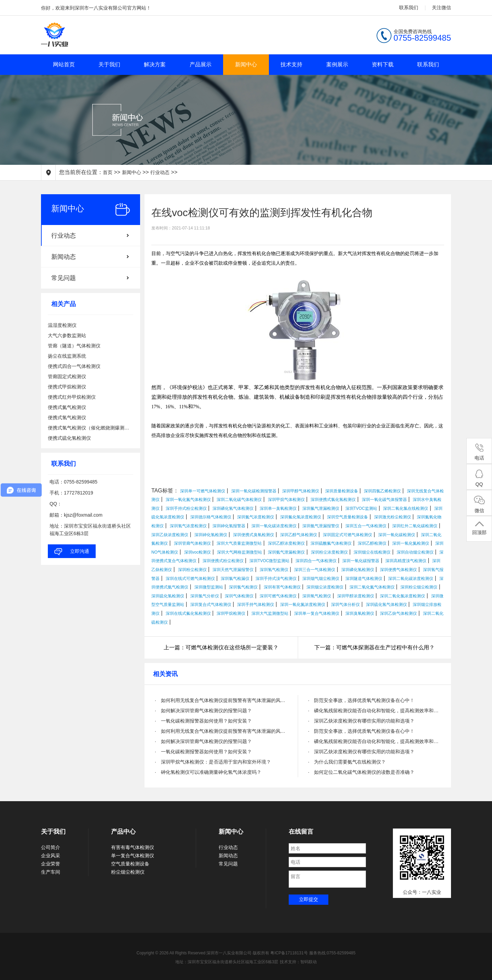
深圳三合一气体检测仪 (315, 570)
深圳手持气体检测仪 (256, 605)
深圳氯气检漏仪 (235, 579)
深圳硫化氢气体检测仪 (386, 605)
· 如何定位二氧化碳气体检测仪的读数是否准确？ (361, 772)
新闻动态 (64, 257)
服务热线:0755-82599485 (332, 953)
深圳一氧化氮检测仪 (411, 543)
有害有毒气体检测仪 (133, 847)
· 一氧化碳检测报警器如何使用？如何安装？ (203, 721)
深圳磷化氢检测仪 (358, 570)
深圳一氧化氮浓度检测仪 (303, 605)
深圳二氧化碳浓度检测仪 (411, 579)
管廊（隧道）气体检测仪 (74, 346)
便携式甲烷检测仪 (67, 387)
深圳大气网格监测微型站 (240, 552)
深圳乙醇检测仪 (372, 543)
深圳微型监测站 (209, 587)
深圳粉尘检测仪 (192, 570)
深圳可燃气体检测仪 (278, 596)
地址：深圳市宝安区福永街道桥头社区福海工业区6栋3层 (227, 962)
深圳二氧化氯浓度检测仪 (402, 596)
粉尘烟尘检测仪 (128, 872)
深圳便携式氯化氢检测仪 (333, 500)
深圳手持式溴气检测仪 (276, 579)
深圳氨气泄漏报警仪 (321, 526)
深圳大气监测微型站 (270, 613)
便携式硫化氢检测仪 (69, 438)
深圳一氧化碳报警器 (361, 561)
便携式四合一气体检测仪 (74, 366)
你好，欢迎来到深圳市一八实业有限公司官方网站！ (96, 8)
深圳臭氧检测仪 (360, 613)
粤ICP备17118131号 (289, 953)
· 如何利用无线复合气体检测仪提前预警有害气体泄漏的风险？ (221, 700)
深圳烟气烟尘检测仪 (321, 579)
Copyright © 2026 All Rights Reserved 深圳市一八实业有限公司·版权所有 (204, 953)
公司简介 (51, 847)
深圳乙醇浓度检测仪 (286, 543)
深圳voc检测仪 (198, 552)
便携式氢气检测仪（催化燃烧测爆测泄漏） (91, 428)
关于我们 (109, 64)
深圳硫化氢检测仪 (168, 596)
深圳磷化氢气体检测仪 (233, 508)
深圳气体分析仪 (345, 605)
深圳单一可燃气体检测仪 (203, 491)
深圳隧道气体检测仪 (364, 579)
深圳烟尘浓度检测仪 (325, 587)
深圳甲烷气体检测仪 (286, 500)
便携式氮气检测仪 (67, 407)
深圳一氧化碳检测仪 (397, 535)
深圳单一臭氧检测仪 (278, 508)
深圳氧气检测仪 (317, 596)
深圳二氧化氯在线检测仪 (406, 508)
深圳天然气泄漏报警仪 (233, 570)
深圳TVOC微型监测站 (269, 561)
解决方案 (155, 64)
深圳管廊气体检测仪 (192, 543)
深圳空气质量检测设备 (347, 517)
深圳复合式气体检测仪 (211, 605)
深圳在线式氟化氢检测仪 (188, 613)
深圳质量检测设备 (342, 491)
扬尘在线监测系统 (67, 356)
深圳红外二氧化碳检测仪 (415, 526)
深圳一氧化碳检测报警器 (254, 491)
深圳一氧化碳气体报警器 (384, 500)
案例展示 (337, 64)
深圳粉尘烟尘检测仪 (419, 587)
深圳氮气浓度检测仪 (256, 517)
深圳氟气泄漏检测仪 (321, 508)
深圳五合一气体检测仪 (366, 526)
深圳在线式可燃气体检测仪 (190, 579)
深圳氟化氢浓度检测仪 (301, 517)
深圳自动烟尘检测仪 (415, 552)
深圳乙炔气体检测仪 (398, 613)
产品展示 (201, 64)
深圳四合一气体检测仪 (316, 561)
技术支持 (291, 64)
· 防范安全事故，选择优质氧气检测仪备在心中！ (361, 700)
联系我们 (409, 8)
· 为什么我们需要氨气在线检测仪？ (347, 762)
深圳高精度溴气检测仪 (406, 561)
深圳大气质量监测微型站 (239, 543)
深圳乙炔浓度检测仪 (170, 535)
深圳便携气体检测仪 (398, 570)
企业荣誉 (51, 864)
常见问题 (64, 278)
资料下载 (383, 64)
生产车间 (51, 872)
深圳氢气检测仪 (274, 570)
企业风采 (51, 856)
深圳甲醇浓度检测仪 (356, 596)
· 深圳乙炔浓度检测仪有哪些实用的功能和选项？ (361, 721)
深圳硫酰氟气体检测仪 (331, 543)
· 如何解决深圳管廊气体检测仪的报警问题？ (203, 711)
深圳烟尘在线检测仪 (372, 552)
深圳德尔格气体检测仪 (211, 517)
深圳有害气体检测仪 (282, 587)
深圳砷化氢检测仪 (211, 535)
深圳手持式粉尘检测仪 (186, 508)
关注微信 (441, 8)
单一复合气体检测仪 (133, 856)
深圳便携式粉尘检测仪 (223, 561)
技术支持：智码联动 (298, 962)
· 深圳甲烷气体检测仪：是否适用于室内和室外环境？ (213, 762)
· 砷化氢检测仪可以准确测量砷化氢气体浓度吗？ (208, 772)
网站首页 (64, 64)
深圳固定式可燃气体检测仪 (347, 535)
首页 (108, 172)
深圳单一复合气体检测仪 (317, 613)
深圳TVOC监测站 (361, 508)
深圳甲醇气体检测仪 (301, 491)
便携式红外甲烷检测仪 (72, 397)
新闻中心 (246, 64)
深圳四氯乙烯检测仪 (382, 491)
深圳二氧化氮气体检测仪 (372, 587)
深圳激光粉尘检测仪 (393, 517)
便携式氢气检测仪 (67, 418)
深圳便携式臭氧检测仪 (254, 535)
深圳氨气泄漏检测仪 (286, 552)
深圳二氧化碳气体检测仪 (239, 500)
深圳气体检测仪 (239, 596)
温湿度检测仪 (62, 325)
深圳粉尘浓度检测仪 (329, 552)
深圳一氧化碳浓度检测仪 (274, 526)
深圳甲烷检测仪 (231, 613)
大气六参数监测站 (67, 335)
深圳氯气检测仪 (243, 587)
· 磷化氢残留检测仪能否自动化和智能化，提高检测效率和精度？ (375, 711)
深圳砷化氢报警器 (229, 526)
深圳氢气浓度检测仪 (188, 526)
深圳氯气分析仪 (205, 596)
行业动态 (160, 172)
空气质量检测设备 (130, 864)
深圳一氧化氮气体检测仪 (188, 500)
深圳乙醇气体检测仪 (299, 535)
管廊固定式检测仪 (67, 376)
